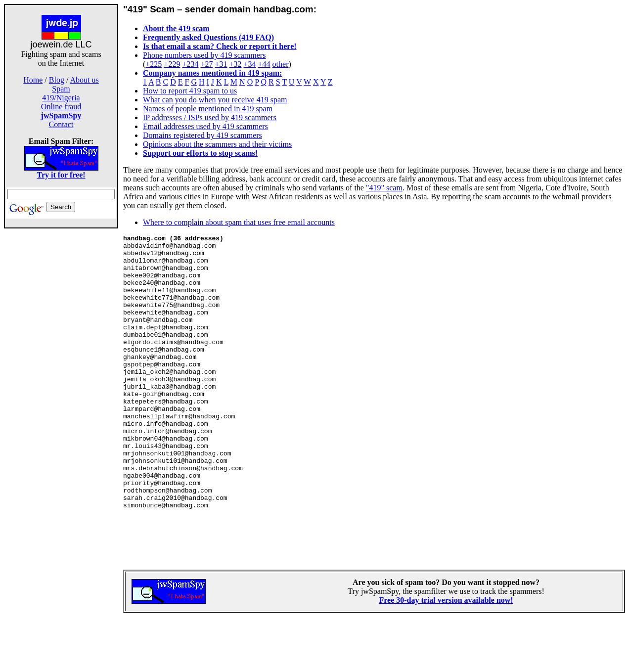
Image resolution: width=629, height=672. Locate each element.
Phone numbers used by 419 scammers (204, 55)
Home (33, 80)
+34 (250, 64)
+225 (154, 64)
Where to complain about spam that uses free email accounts (239, 222)
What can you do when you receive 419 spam (215, 100)
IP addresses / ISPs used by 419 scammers (210, 117)
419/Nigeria (61, 98)
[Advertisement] (61, 385)
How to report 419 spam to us (190, 91)
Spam (61, 89)
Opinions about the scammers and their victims (217, 144)
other (281, 64)
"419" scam (384, 188)
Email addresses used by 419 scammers (205, 126)
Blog (57, 80)
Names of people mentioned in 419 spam (208, 109)
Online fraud (61, 107)
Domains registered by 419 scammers (202, 135)
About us (85, 80)
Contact (61, 124)
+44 (264, 64)
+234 (190, 64)
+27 (206, 64)
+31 (221, 64)
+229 (172, 64)
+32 (235, 64)
